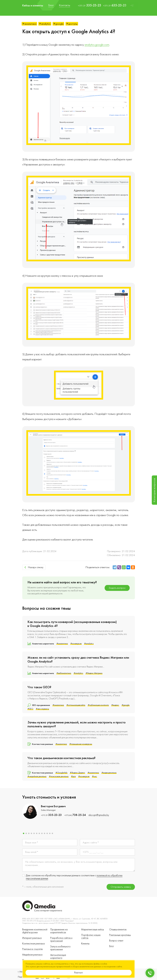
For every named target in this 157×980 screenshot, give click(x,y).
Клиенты (85, 944)
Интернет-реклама (32, 938)
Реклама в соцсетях (32, 949)
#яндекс (115, 705)
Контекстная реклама (33, 944)
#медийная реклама (37, 776)
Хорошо (78, 973)
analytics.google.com (97, 45)
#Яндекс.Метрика (94, 673)
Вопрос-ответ (116, 941)
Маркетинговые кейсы (92, 930)
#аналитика (29, 24)
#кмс (94, 776)
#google (58, 24)
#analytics (45, 24)
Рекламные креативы (120, 935)
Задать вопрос (117, 588)
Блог (112, 946)
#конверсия (76, 644)
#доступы (72, 24)
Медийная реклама (32, 955)
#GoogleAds (61, 773)
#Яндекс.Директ (77, 773)
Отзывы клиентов (118, 930)
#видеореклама (109, 773)
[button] (24, 833)
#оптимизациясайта (76, 705)
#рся (73, 776)
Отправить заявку (121, 887)
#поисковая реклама (59, 776)
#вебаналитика (64, 673)
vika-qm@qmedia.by (99, 815)
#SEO (30, 709)
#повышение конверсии (81, 744)
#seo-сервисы (42, 709)
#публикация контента (98, 705)
